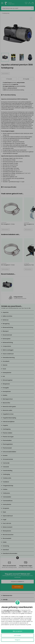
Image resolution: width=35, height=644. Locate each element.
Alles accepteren (17, 631)
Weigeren (18, 640)
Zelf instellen (17, 636)
